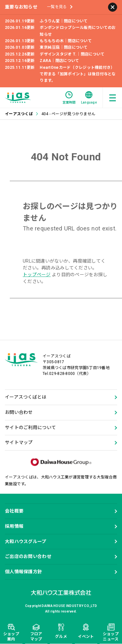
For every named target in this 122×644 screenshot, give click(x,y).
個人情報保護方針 (23, 572)
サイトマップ (19, 442)
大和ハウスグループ (26, 541)
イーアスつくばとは (26, 397)
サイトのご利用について (30, 427)
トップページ (37, 275)
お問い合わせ (19, 412)
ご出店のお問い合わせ (28, 556)
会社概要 (14, 511)
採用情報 (14, 526)
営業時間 (69, 98)
